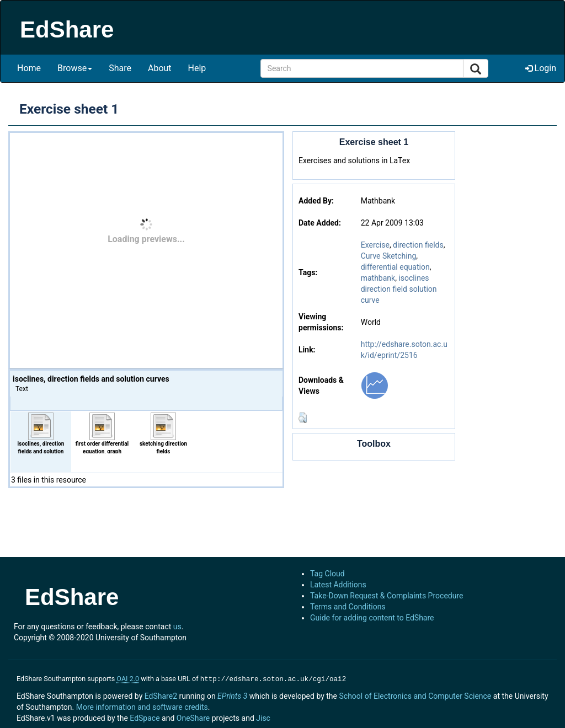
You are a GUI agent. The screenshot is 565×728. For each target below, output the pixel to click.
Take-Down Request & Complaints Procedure (387, 596)
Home (29, 68)
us (177, 627)
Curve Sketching (389, 256)
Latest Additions (338, 585)
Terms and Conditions (348, 607)
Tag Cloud (327, 574)
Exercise (375, 245)
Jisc (263, 717)
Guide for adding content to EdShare (372, 618)
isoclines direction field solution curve (399, 289)
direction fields (418, 245)
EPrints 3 (232, 695)
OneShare (193, 717)
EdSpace (145, 717)
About (160, 68)
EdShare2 (161, 695)
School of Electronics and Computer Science (415, 695)
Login (541, 68)
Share (120, 68)
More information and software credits (142, 706)
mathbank (378, 278)
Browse (75, 68)
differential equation (395, 267)
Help (197, 68)
